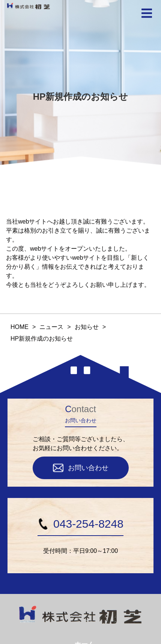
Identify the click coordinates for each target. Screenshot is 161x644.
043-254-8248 (80, 524)
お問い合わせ (81, 468)
